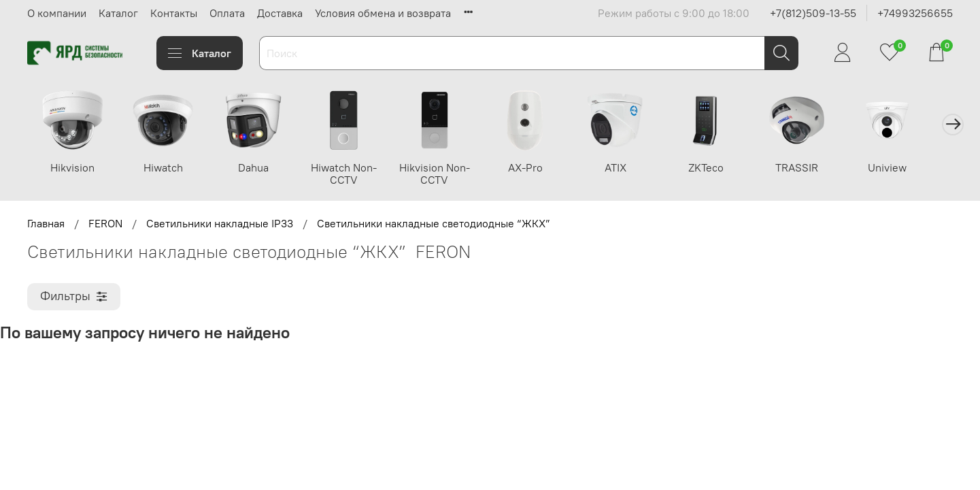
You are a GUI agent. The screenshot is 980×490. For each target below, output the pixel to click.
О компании (57, 13)
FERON (105, 225)
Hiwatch (166, 168)
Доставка (280, 13)
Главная (46, 225)
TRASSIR (814, 168)
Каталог (118, 13)
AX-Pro (536, 168)
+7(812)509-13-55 (813, 13)
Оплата (227, 13)
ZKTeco (722, 168)
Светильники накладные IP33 (220, 225)
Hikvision (74, 168)
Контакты (174, 13)
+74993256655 (915, 13)
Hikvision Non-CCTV (443, 174)
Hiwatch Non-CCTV (351, 174)
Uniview (906, 168)
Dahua (259, 168)
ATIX (629, 168)
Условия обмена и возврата (383, 13)
